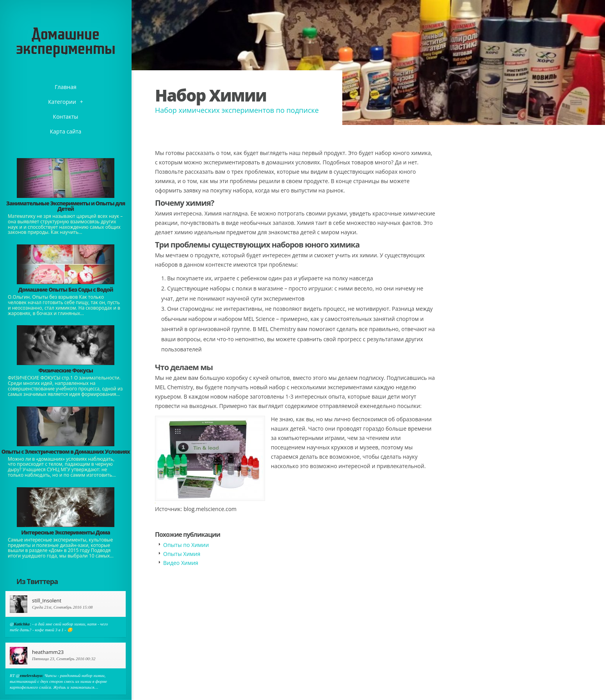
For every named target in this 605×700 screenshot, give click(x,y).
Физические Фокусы (66, 370)
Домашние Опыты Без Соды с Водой (65, 289)
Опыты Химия (182, 554)
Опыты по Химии (186, 545)
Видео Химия (181, 563)
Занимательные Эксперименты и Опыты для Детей (66, 206)
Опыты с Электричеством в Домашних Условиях (65, 452)
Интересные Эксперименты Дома (66, 532)
